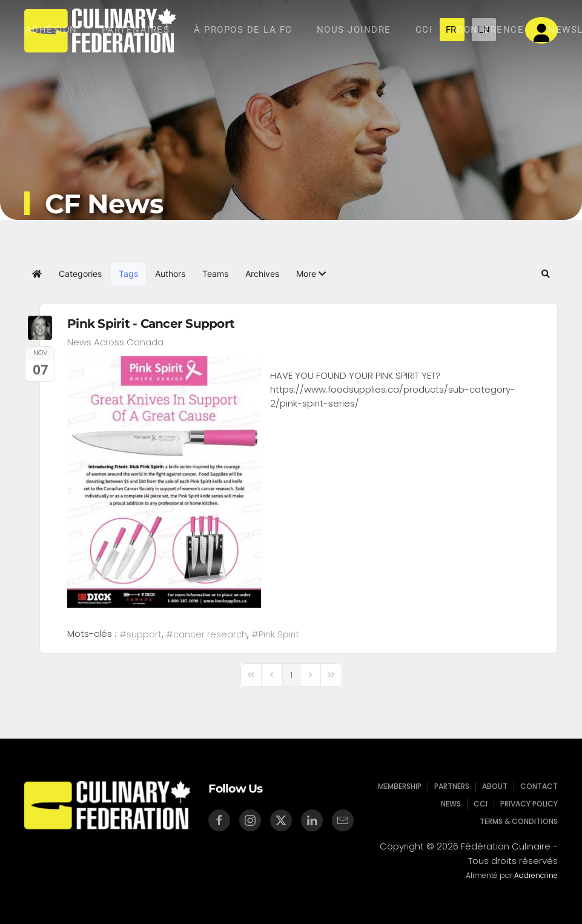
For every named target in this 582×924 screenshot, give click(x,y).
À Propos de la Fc (243, 30)
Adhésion (51, 30)
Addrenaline (534, 875)
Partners (452, 787)
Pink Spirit (279, 634)
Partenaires (136, 30)
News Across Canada (115, 342)
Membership (402, 787)
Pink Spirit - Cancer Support (151, 324)
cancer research (210, 634)
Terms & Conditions (517, 820)
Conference (490, 30)
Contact (537, 787)
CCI (424, 30)
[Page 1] (291, 675)
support (144, 634)
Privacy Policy (527, 803)
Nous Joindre (354, 30)
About (494, 787)
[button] (311, 274)
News (451, 803)
